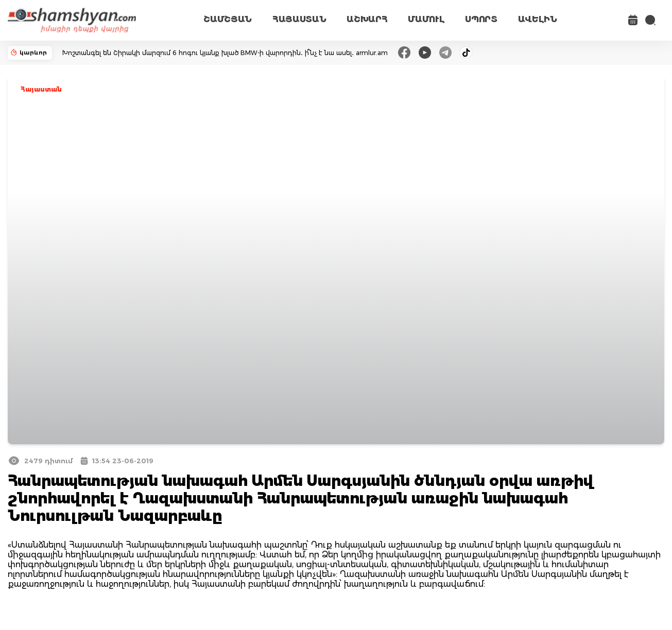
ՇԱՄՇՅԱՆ (228, 19)
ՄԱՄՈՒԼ (426, 19)
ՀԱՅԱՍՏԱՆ (299, 19)
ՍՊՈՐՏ (481, 19)
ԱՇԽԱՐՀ (367, 19)
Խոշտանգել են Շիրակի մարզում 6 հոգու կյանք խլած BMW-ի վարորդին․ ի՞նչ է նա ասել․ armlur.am (225, 53)
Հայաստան (41, 89)
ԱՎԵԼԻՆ (538, 19)
